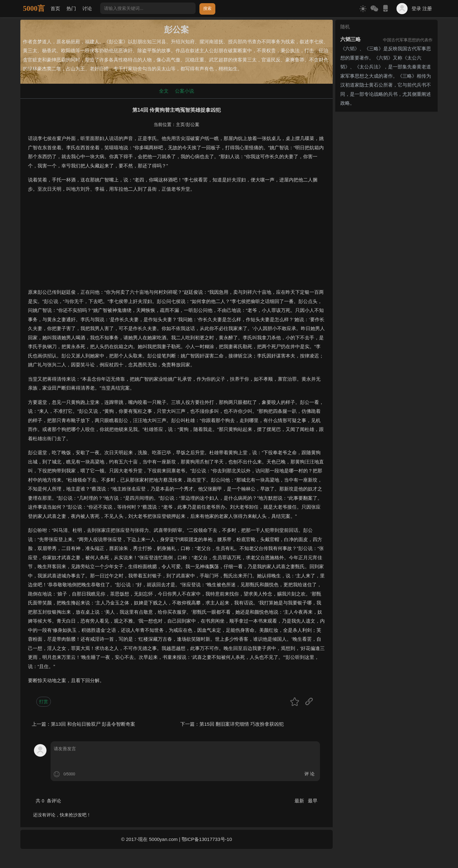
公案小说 (184, 91)
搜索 (207, 8)
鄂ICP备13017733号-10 (207, 839)
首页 (55, 8)
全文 (164, 91)
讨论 (87, 8)
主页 (180, 125)
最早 (313, 801)
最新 (300, 801)
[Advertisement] (177, 243)
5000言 (34, 8)
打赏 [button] (44, 702)
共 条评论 (48, 801)
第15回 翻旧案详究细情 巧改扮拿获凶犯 (242, 724)
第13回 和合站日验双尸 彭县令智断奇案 (93, 724)
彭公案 (193, 125)
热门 (71, 8)
